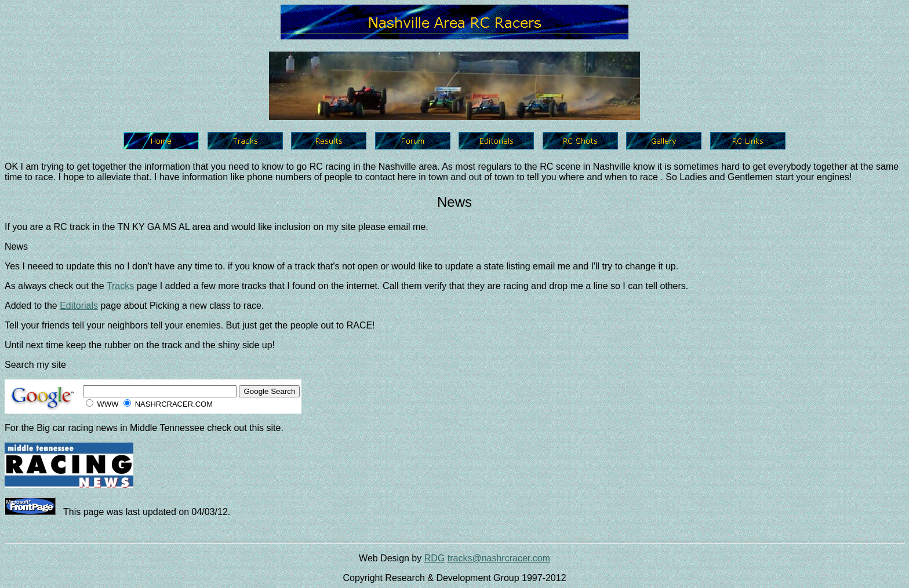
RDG (435, 558)
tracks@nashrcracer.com (499, 558)
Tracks (120, 286)
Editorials (79, 306)
